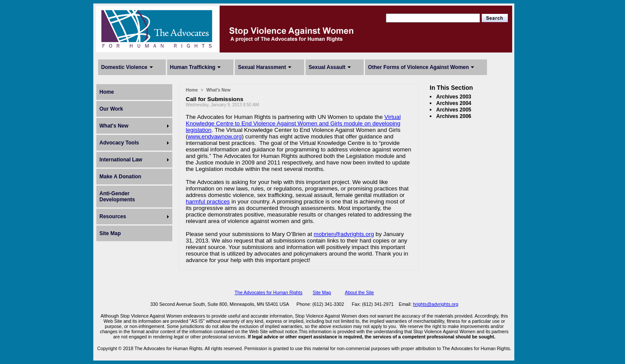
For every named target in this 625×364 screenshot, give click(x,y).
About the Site (360, 292)
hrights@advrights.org (435, 304)
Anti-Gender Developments (117, 197)
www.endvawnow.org (214, 136)
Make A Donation (120, 177)
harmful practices (208, 202)
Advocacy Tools (119, 143)
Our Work (111, 109)
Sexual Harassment (262, 67)
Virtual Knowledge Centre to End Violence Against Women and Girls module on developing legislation (293, 123)
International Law (121, 160)
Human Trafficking (193, 67)
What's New (114, 126)
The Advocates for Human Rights (268, 292)
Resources (113, 216)
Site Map (110, 233)
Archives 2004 (454, 103)
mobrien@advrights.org (344, 234)
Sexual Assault (327, 67)
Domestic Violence (124, 67)
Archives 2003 (454, 97)
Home (107, 92)
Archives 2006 (454, 116)
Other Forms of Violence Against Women (418, 67)
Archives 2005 (454, 110)
